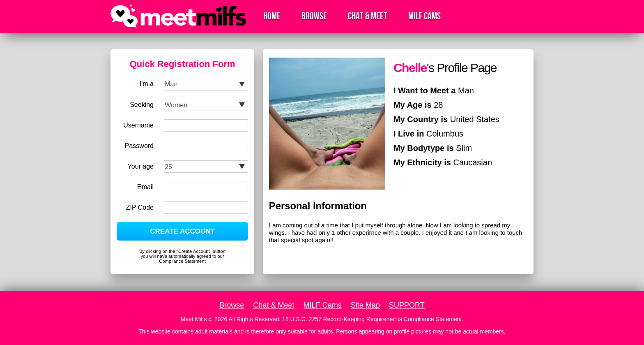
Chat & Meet (368, 16)
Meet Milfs (194, 319)
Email (145, 187)
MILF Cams (424, 16)
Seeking (142, 105)
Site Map (365, 305)
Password (139, 146)
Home (272, 16)
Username (138, 125)
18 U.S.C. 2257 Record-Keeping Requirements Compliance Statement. (373, 319)
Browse (314, 16)
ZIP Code (140, 207)
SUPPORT (407, 305)
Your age (141, 166)
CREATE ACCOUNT (182, 231)
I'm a (147, 84)
